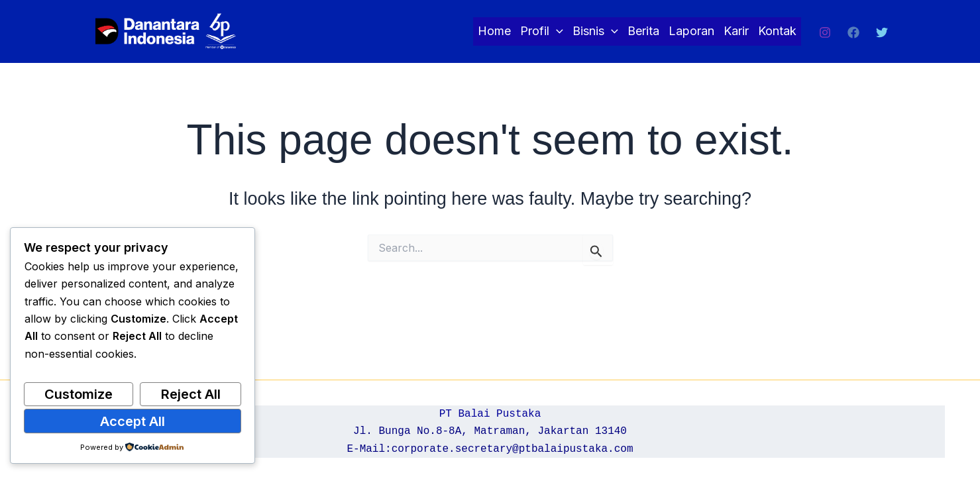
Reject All (191, 394)
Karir (736, 31)
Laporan (691, 31)
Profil (542, 31)
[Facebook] (853, 32)
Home (494, 31)
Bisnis (595, 31)
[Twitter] (882, 32)
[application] (556, 31)
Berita (643, 31)
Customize (79, 394)
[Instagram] (825, 32)
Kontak (777, 31)
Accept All (133, 421)
